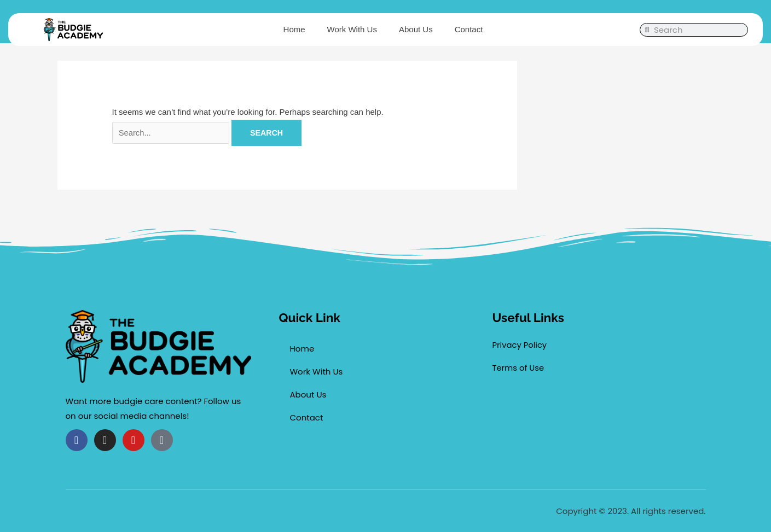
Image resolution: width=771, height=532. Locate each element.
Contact (469, 29)
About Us (416, 29)
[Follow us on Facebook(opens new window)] (77, 440)
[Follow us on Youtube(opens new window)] (134, 440)
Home (294, 29)
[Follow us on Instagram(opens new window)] (105, 440)
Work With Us (352, 29)
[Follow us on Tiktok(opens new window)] (162, 440)
